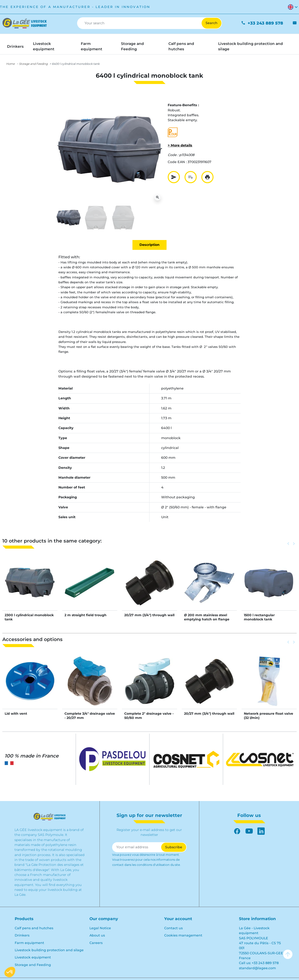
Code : (173, 155)
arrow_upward (288, 954)
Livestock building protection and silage (49, 950)
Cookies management (183, 935)
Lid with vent (16, 714)
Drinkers (22, 935)
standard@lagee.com (257, 968)
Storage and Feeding (33, 64)
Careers (96, 943)
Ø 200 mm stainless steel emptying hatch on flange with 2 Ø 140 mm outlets (207, 619)
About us (97, 935)
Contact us (173, 928)
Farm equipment (29, 943)
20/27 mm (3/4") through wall (149, 615)
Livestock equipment (33, 957)
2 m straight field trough (85, 615)
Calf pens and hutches (34, 928)
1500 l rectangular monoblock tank (259, 617)
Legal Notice (100, 928)
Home (10, 64)
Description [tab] (149, 245)
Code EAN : (177, 162)
